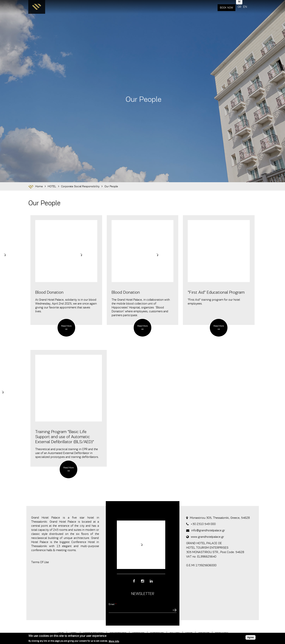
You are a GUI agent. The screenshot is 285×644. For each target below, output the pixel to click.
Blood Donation (49, 292)
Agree (251, 637)
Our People (111, 186)
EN (245, 7)
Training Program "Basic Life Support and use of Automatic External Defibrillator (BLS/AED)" (65, 437)
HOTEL (52, 186)
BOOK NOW (226, 8)
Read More (66, 326)
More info (114, 641)
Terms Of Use (40, 562)
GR (239, 7)
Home (39, 186)
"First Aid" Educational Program (216, 292)
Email (113, 604)
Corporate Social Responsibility (80, 186)
